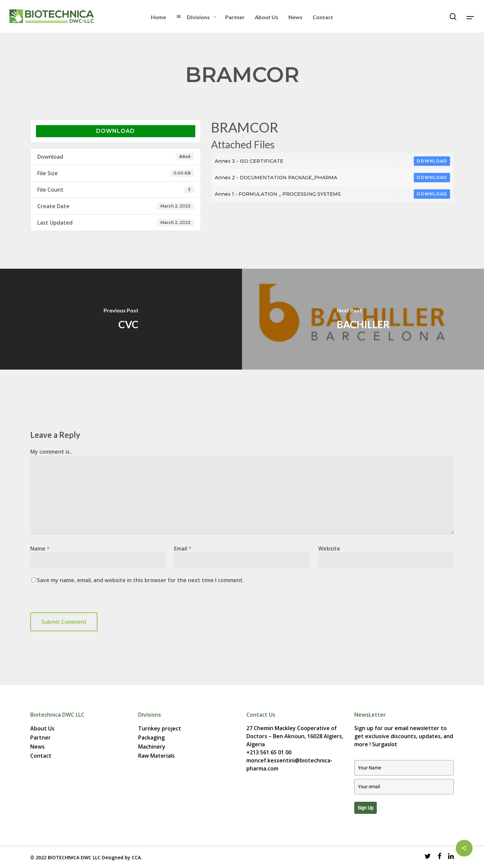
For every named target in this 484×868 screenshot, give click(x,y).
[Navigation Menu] (471, 16)
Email (183, 549)
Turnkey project (160, 729)
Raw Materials (156, 756)
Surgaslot (385, 744)
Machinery (152, 747)
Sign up (366, 808)
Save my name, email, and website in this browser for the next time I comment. (140, 580)
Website (329, 549)
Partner (41, 738)
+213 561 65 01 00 (269, 752)
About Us (42, 729)
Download (115, 131)
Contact (41, 756)
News (37, 747)
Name (40, 549)
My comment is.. (51, 452)
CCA (136, 857)
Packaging (151, 738)
